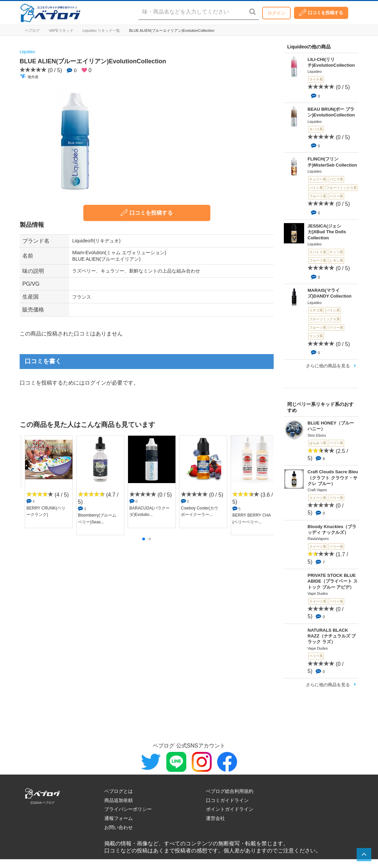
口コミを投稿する (321, 12)
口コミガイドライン (227, 800)
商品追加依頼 (119, 800)
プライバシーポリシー (128, 809)
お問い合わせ (119, 827)
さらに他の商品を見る (328, 366)
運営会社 (215, 818)
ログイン (276, 13)
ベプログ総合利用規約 (230, 791)
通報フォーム (119, 818)
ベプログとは (119, 791)
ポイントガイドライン (230, 809)
